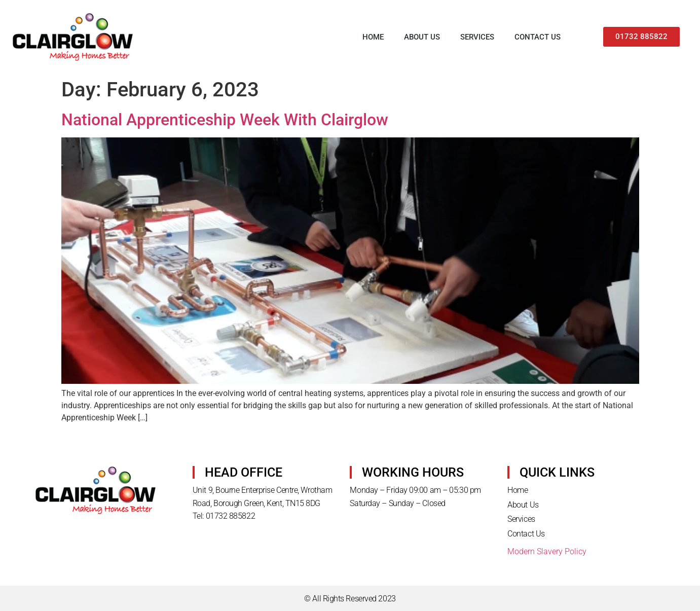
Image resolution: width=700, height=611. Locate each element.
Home (373, 37)
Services (477, 37)
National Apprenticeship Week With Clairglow (225, 120)
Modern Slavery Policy (547, 551)
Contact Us (538, 37)
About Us (422, 37)
